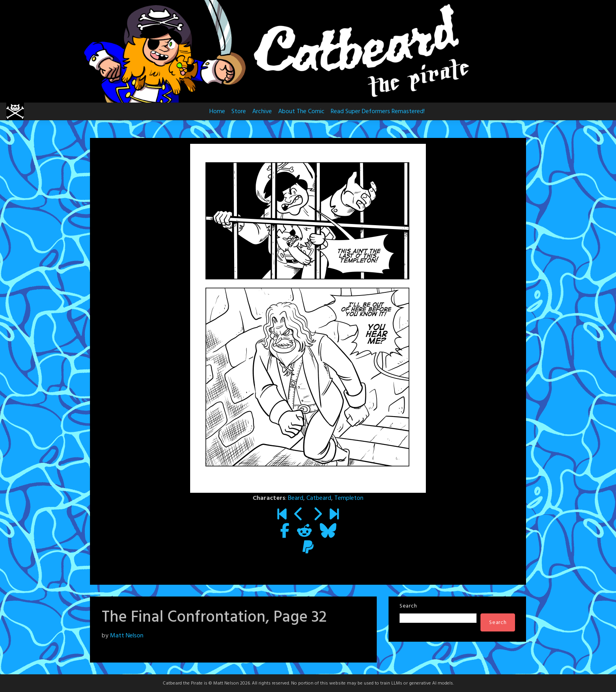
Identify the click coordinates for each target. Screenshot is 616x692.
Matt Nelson (127, 636)
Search (408, 606)
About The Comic (301, 112)
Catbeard (319, 498)
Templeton (349, 498)
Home (217, 112)
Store (239, 112)
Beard (296, 498)
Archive (262, 112)
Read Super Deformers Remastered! (378, 112)
